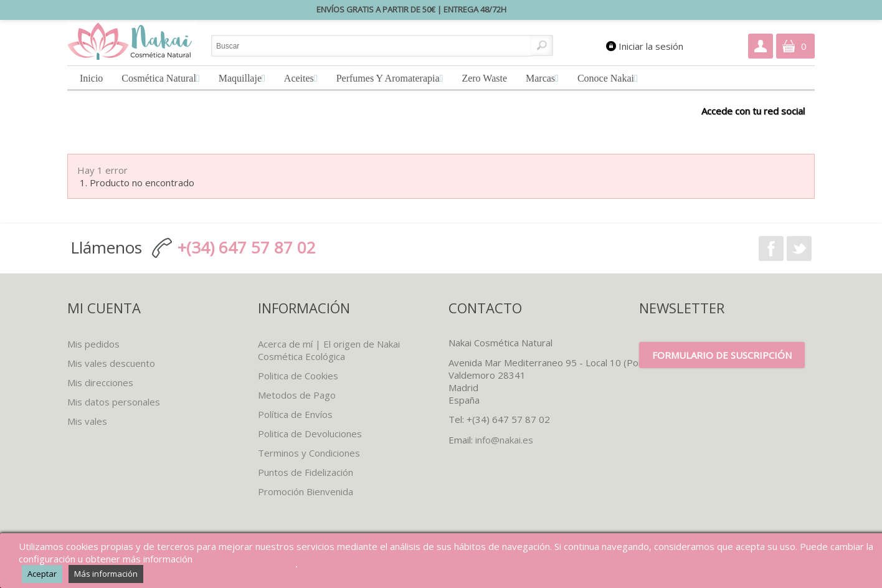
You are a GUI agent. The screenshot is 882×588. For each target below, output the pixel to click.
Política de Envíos (295, 414)
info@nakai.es (504, 440)
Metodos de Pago (297, 395)
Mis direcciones (100, 382)
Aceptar (42, 574)
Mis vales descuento (111, 363)
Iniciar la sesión (651, 46)
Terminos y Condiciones (309, 453)
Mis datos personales (114, 402)
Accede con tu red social (753, 111)
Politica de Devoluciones (310, 434)
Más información (106, 574)
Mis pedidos (93, 344)
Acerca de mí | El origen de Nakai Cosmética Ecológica (329, 350)
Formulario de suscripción (722, 355)
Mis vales (87, 421)
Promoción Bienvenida (306, 491)
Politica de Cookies (298, 376)
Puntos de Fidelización (306, 472)
